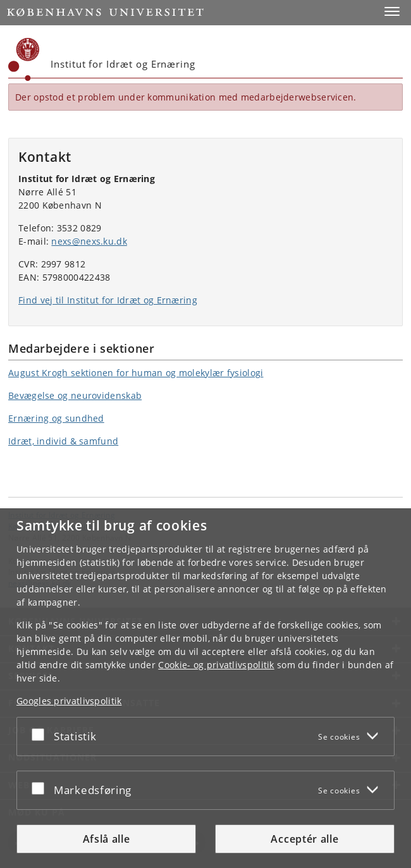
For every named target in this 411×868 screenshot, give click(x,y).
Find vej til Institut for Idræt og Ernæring (108, 300)
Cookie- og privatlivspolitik (216, 665)
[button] (392, 11)
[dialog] (205, 688)
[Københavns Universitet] (24, 59)
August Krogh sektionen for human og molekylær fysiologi (136, 373)
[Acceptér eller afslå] (41, 734)
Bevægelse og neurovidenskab (75, 395)
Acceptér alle (304, 839)
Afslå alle (107, 839)
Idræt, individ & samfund (63, 441)
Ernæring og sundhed (56, 418)
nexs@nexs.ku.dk (89, 241)
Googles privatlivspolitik (69, 701)
